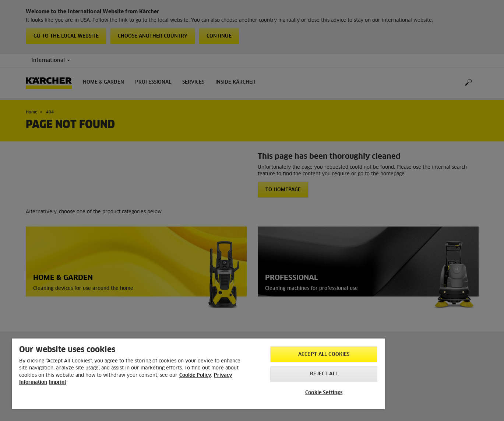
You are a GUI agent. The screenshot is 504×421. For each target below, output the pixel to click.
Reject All (324, 374)
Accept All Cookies (324, 355)
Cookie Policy (195, 376)
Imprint (58, 383)
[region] (198, 374)
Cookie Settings (324, 393)
